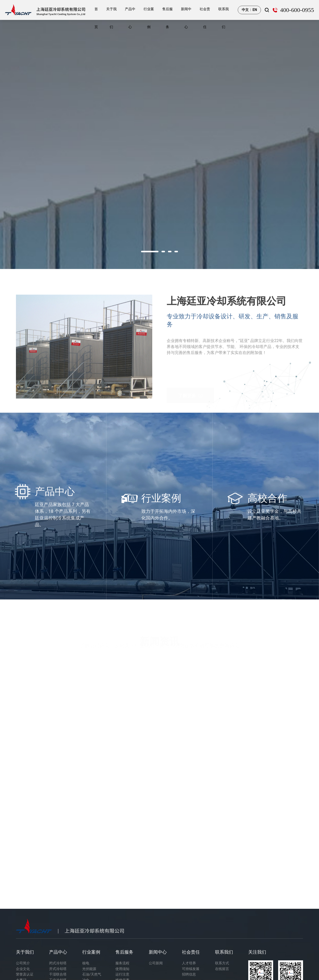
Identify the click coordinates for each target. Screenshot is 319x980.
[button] (150, 252)
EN (255, 10)
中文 (245, 10)
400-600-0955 (297, 10)
